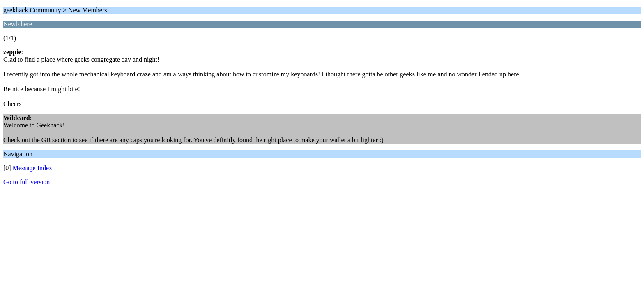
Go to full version (26, 182)
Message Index (32, 168)
